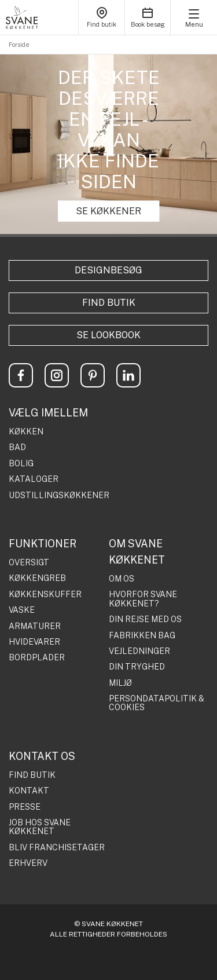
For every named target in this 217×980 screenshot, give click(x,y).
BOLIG (21, 464)
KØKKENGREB (37, 578)
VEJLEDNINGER (139, 651)
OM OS (122, 579)
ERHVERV (28, 863)
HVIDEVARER (34, 642)
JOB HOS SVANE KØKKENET (40, 827)
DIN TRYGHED (137, 667)
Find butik (109, 303)
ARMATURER (35, 626)
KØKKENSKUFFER (45, 595)
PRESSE (25, 807)
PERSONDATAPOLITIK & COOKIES (157, 703)
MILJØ (120, 683)
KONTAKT (29, 791)
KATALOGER (34, 479)
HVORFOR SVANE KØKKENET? (143, 599)
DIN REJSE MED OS (145, 619)
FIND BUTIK (32, 775)
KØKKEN (26, 432)
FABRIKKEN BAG (142, 636)
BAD (17, 447)
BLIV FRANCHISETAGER (57, 848)
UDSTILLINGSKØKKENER (59, 496)
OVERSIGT (29, 563)
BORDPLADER (37, 658)
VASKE (22, 610)
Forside (19, 45)
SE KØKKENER (108, 211)
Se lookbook (108, 335)
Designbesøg (108, 270)
